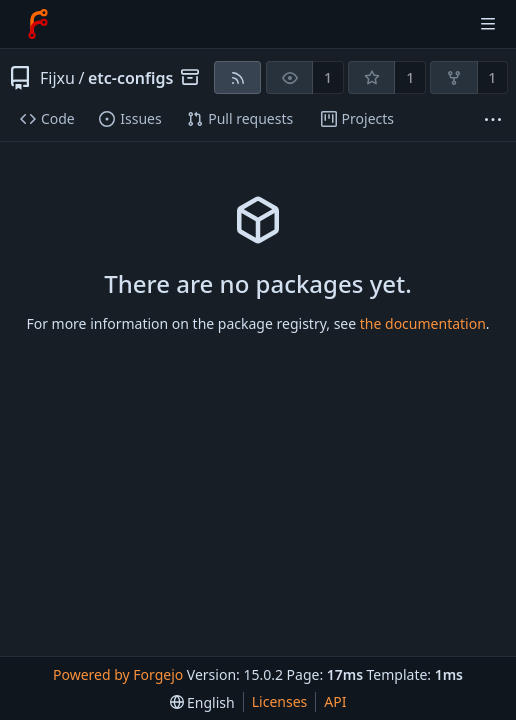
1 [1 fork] (492, 77)
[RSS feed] (237, 77)
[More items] (493, 119)
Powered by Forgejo (118, 674)
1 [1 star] (410, 77)
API (335, 701)
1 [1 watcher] (328, 77)
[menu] (202, 702)
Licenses (280, 701)
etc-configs (131, 78)
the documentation (423, 323)
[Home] (38, 24)
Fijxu (57, 78)
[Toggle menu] (488, 24)
